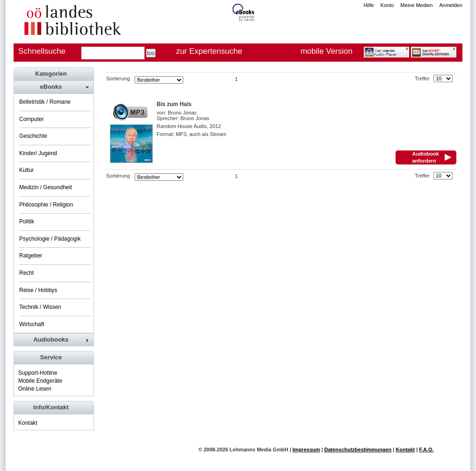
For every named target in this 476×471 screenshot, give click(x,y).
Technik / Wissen (40, 307)
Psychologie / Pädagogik (50, 239)
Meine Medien (416, 5)
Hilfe (369, 5)
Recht (26, 273)
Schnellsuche (42, 51)
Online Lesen (35, 389)
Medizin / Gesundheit (46, 187)
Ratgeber (31, 256)
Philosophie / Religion (46, 205)
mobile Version (326, 51)
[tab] (53, 87)
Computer (32, 119)
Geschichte (33, 136)
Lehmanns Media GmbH (259, 450)
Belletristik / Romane (45, 102)
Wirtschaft (32, 324)
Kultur (26, 170)
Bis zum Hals (174, 104)
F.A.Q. (426, 450)
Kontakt (28, 423)
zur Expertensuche (209, 51)
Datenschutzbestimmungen (358, 450)
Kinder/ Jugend (38, 153)
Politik (27, 221)
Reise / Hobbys (38, 290)
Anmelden (451, 5)
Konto (387, 5)
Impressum (307, 450)
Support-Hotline (38, 373)
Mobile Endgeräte (40, 381)
